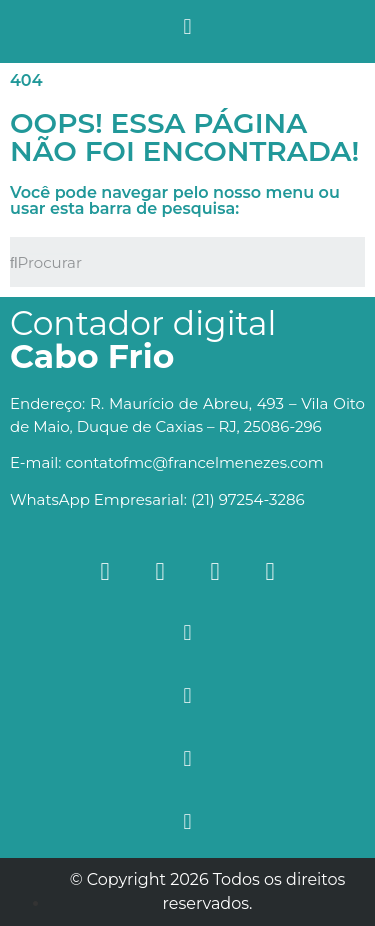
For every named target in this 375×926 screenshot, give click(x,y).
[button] (187, 26)
